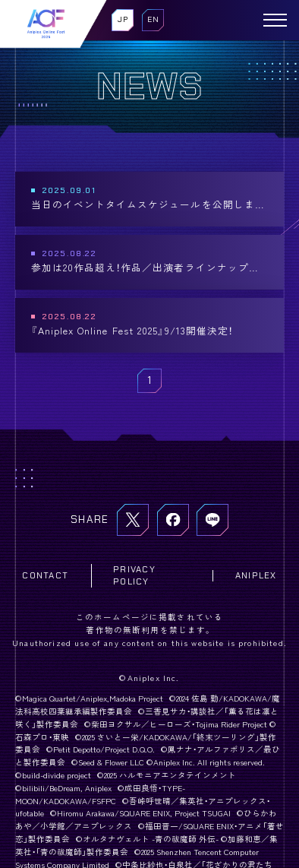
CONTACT (45, 576)
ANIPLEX (256, 576)
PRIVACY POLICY (134, 575)
